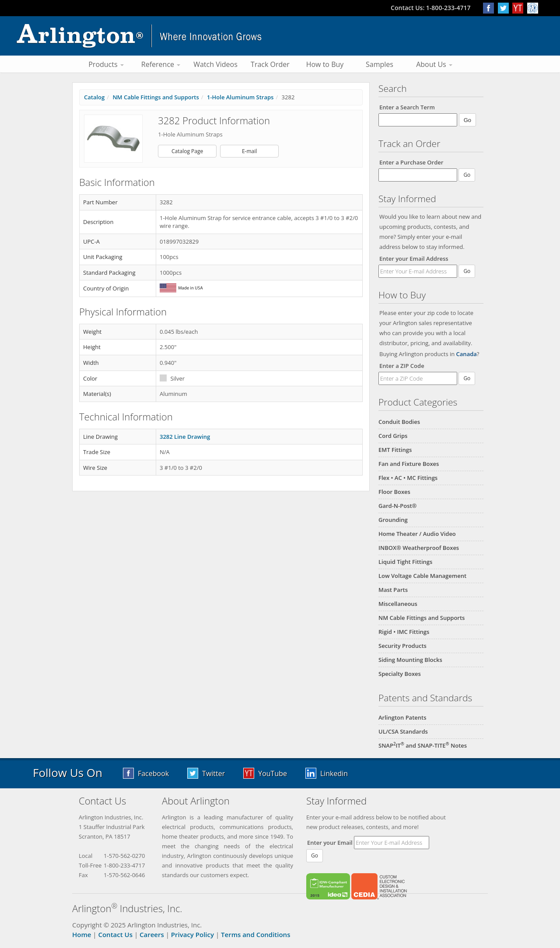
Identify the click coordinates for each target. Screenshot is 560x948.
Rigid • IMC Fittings (404, 632)
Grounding (393, 520)
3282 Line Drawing (185, 437)
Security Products (402, 646)
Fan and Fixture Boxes (409, 464)
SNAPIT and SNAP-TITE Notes (423, 745)
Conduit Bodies (399, 422)
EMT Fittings (395, 450)
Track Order (270, 64)
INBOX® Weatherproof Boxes (419, 548)
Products (106, 64)
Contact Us (115, 934)
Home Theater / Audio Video (417, 534)
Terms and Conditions (255, 934)
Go (467, 271)
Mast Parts (393, 590)
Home (82, 934)
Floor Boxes (394, 492)
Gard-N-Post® (397, 506)
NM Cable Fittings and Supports (422, 618)
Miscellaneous (398, 604)
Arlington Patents (402, 717)
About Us (434, 64)
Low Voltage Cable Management (422, 576)
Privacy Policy (192, 934)
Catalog (94, 97)
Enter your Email (330, 843)
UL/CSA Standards (403, 731)
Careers (152, 934)
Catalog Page (187, 151)
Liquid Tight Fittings (405, 562)
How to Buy (325, 64)
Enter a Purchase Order (411, 162)
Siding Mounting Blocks (410, 660)
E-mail (249, 151)
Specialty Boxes (400, 674)
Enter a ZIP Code (402, 366)
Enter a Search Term (407, 107)
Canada (467, 354)
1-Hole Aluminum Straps (240, 97)
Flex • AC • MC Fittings (408, 478)
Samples (380, 64)
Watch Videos (215, 64)
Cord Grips (393, 436)
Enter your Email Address (414, 259)
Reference (161, 64)
